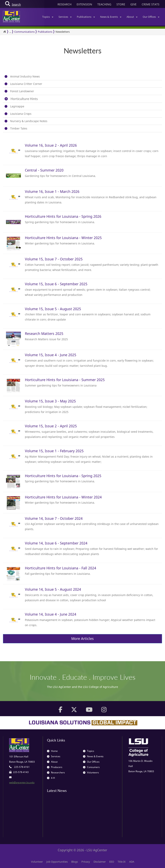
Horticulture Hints (24, 99)
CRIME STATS (151, 4)
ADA (132, 862)
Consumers (91, 767)
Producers (55, 767)
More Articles (82, 638)
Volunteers (91, 772)
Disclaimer (100, 862)
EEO (112, 862)
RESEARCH (64, 4)
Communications (24, 32)
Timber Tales (19, 128)
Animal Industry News (25, 76)
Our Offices (151, 17)
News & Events (111, 17)
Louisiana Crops (21, 114)
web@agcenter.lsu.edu (22, 782)
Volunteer (37, 862)
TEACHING (104, 4)
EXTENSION (84, 4)
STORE (121, 4)
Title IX (122, 862)
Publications (86, 17)
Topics (48, 17)
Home (52, 751)
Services (65, 17)
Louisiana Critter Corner (26, 84)
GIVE (133, 4)
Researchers (56, 772)
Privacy (86, 862)
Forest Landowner (22, 91)
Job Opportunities (57, 862)
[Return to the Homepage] (5, 32)
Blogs (75, 862)
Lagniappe (17, 106)
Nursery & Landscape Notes (29, 121)
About (132, 17)
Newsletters (63, 32)
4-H (51, 778)
